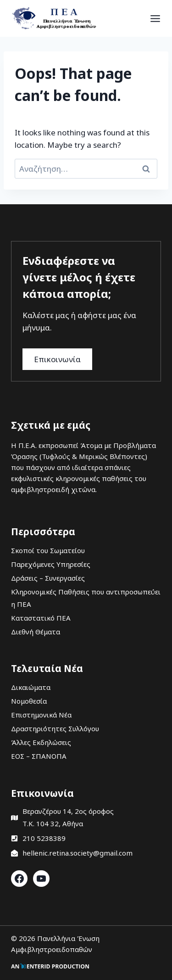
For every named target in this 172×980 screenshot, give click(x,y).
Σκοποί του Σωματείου (48, 550)
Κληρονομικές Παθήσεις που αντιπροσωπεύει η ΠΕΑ (86, 598)
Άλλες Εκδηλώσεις (41, 742)
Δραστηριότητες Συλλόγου (55, 728)
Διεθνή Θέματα (36, 632)
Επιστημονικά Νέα (41, 715)
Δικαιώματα (31, 687)
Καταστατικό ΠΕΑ (41, 618)
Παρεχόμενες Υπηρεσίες (51, 564)
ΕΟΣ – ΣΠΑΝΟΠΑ (39, 756)
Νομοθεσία (29, 701)
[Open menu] (155, 18)
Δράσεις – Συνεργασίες (48, 578)
